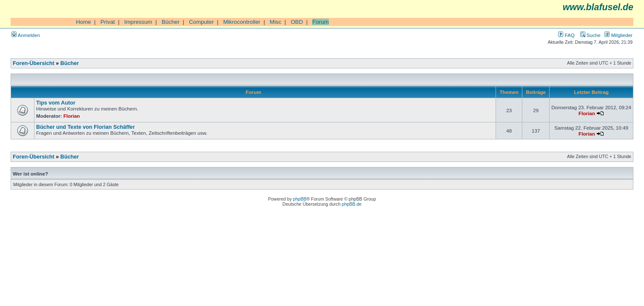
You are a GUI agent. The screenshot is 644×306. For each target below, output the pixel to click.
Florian (72, 116)
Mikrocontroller (242, 22)
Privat (108, 22)
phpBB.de (352, 204)
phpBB (300, 199)
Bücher (171, 22)
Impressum (138, 22)
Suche (590, 35)
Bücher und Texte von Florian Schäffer (85, 127)
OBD (297, 22)
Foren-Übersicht (34, 63)
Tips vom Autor (56, 103)
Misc (275, 22)
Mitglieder (618, 35)
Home (83, 22)
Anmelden (26, 35)
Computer (201, 22)
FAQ (566, 35)
